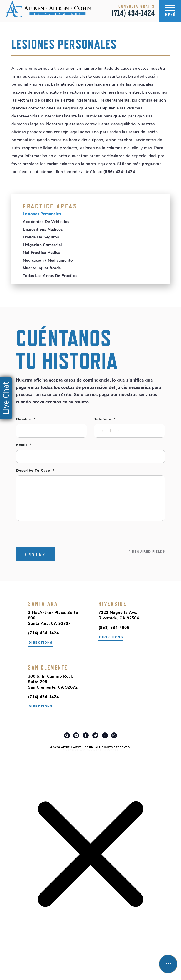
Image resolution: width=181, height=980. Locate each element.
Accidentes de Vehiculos (46, 222)
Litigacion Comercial (42, 245)
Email (24, 445)
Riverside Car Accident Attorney (91, 750)
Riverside (113, 604)
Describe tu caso (35, 471)
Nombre (26, 419)
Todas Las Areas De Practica (50, 276)
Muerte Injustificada (42, 268)
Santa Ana (43, 604)
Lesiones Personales (42, 214)
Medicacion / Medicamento (48, 261)
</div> (34, 962)
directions (111, 637)
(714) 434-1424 (133, 13)
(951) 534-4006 (114, 628)
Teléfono (105, 419)
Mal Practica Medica (41, 253)
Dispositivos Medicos (43, 230)
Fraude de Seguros (41, 237)
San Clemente (48, 667)
